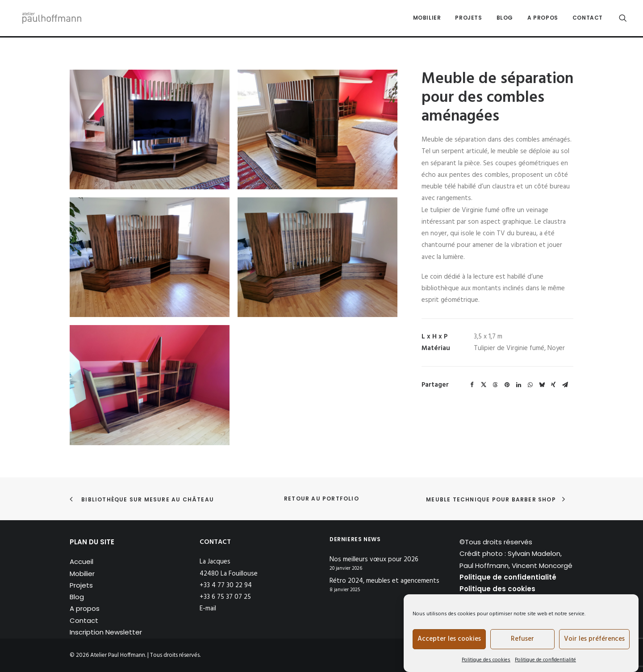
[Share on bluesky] (542, 385)
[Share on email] (565, 385)
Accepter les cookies (449, 639)
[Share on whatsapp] (530, 385)
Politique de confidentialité (545, 660)
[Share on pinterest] (507, 385)
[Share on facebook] (472, 385)
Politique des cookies (486, 660)
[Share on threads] (495, 385)
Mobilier (427, 19)
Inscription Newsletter (106, 632)
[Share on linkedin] (518, 385)
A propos (543, 19)
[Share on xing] (553, 385)
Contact (588, 19)
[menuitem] (427, 19)
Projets (468, 19)
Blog (505, 19)
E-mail (208, 609)
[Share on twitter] (484, 385)
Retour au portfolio (321, 499)
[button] (623, 19)
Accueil (81, 561)
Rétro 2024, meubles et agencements (384, 581)
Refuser (522, 639)
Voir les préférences (594, 639)
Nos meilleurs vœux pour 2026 (374, 560)
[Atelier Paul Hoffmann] (50, 19)
